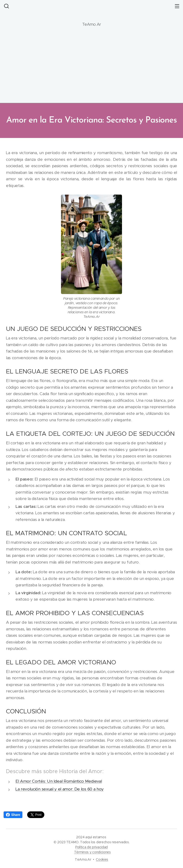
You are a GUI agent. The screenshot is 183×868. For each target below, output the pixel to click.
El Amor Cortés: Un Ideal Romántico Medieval (59, 781)
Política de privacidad (91, 847)
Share (13, 815)
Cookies (102, 859)
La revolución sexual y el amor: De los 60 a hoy (60, 789)
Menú (177, 6)
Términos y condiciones (92, 852)
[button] (6, 6)
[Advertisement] (91, 67)
